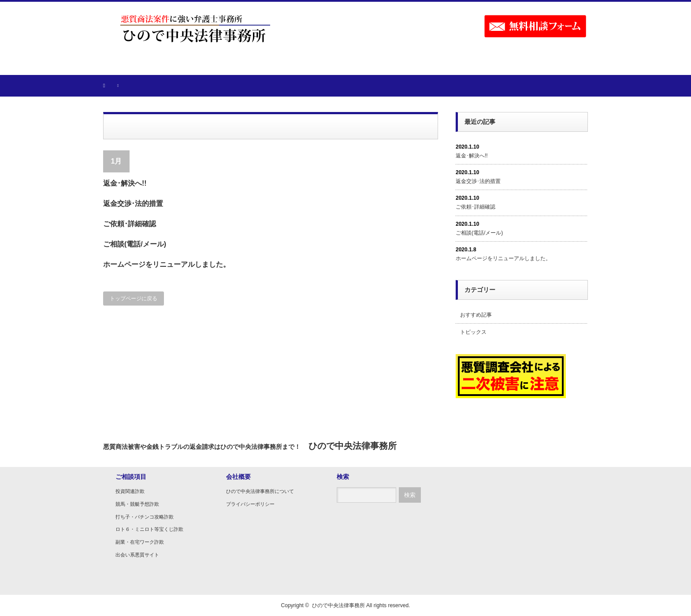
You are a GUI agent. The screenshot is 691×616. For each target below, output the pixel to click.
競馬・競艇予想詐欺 (137, 504)
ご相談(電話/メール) (135, 244)
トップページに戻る (134, 299)
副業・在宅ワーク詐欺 (140, 542)
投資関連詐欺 (130, 491)
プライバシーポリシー (250, 504)
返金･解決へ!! (125, 183)
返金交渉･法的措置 (133, 203)
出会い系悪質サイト (137, 555)
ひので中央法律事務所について (260, 491)
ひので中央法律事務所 (338, 605)
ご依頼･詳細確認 (130, 224)
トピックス (473, 332)
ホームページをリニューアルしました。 (167, 264)
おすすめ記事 (476, 315)
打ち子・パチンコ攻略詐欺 (145, 517)
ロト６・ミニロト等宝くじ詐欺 (149, 529)
